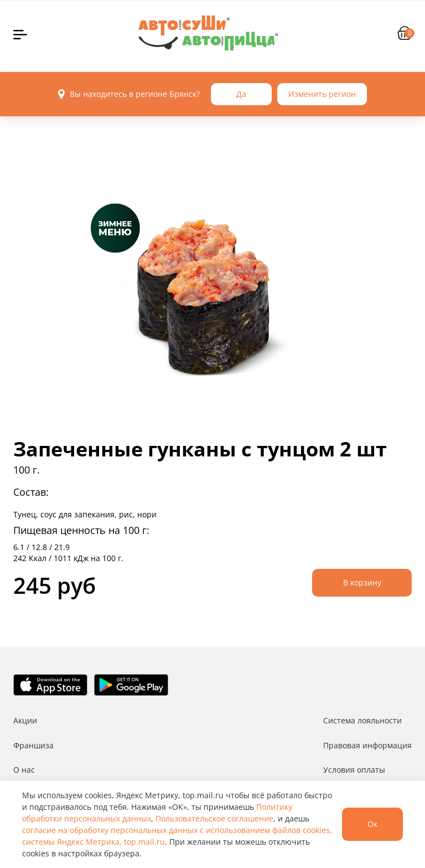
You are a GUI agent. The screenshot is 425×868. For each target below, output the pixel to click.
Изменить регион (322, 94)
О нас (24, 770)
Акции (25, 720)
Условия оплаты (354, 770)
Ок (372, 824)
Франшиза (33, 745)
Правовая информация (367, 745)
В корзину (362, 582)
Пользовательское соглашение (214, 818)
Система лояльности (362, 720)
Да (241, 94)
